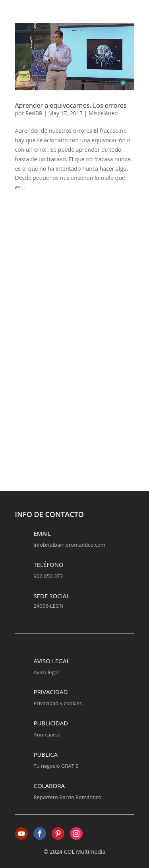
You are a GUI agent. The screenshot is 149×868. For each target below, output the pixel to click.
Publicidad (51, 723)
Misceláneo (103, 113)
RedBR (34, 113)
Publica (46, 754)
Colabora (49, 786)
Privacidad (51, 692)
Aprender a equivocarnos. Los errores (71, 105)
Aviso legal (52, 661)
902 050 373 (48, 576)
